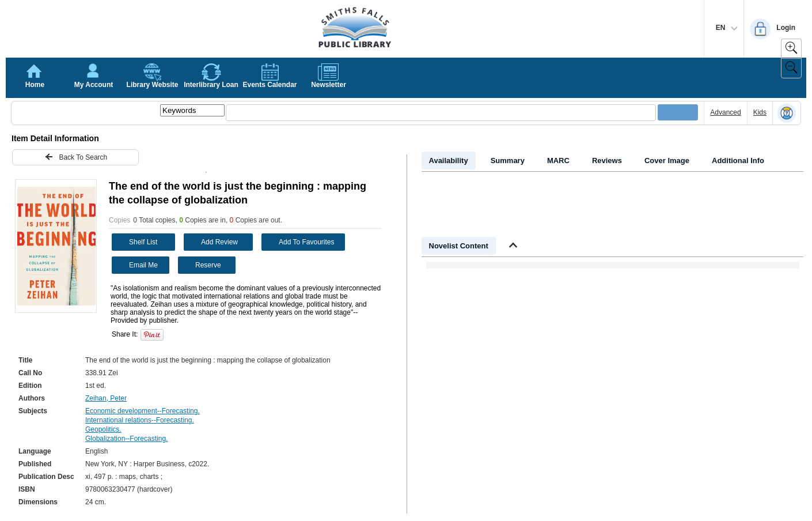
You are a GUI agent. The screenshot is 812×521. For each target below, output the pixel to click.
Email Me (136, 264)
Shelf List (136, 242)
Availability (449, 161)
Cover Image (667, 161)
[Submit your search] (678, 112)
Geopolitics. (103, 429)
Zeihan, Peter (106, 398)
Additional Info (738, 161)
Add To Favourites (299, 242)
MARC (558, 161)
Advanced (725, 112)
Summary (508, 161)
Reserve (201, 265)
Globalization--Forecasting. (126, 439)
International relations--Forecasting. (140, 420)
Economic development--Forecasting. (143, 411)
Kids (760, 112)
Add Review (212, 242)
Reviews (607, 161)
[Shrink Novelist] (513, 247)
